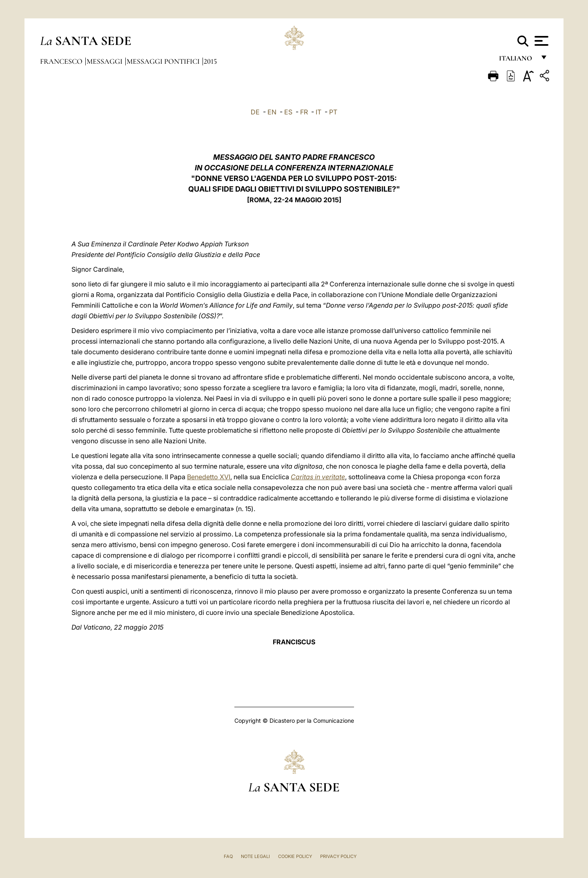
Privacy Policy (338, 856)
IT (318, 112)
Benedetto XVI (209, 477)
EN (272, 112)
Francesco (62, 61)
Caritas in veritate (318, 477)
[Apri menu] (540, 41)
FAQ (228, 856)
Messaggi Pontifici (164, 61)
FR (304, 112)
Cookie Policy (295, 856)
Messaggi (105, 61)
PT (333, 112)
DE (255, 112)
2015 (210, 61)
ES (288, 112)
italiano (517, 60)
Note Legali (255, 856)
